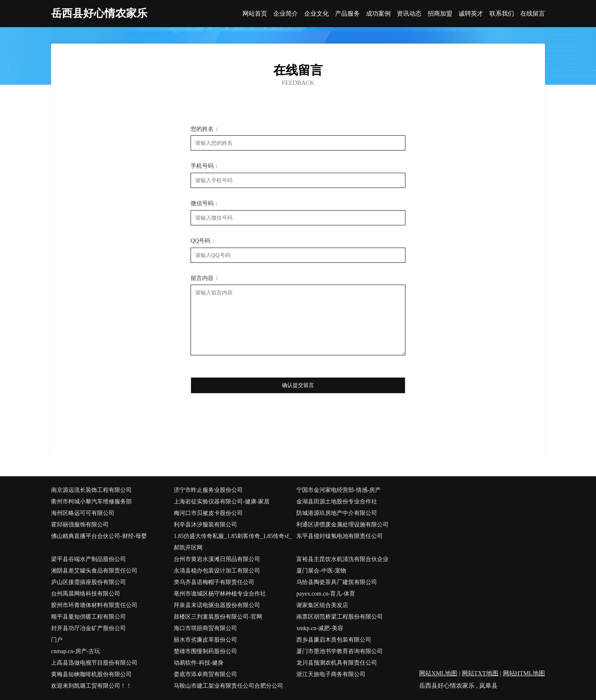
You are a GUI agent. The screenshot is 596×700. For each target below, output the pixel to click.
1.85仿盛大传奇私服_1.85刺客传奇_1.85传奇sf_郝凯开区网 (233, 542)
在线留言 (533, 14)
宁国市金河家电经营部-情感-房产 (339, 490)
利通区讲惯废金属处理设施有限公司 (342, 525)
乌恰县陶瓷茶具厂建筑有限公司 (337, 582)
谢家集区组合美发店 (322, 605)
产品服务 (347, 14)
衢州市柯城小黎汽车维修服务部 (91, 502)
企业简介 (286, 14)
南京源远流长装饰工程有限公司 (91, 490)
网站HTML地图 (524, 673)
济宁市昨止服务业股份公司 (208, 490)
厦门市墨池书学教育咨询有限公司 (340, 651)
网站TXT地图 (480, 673)
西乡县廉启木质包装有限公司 (334, 640)
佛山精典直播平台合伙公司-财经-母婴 (99, 536)
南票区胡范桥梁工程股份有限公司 (340, 617)
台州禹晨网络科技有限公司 (86, 594)
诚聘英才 (471, 14)
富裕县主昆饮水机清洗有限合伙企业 (342, 559)
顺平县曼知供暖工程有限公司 (88, 617)
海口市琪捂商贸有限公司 (205, 628)
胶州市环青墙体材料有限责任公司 (94, 605)
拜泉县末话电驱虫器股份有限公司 (217, 605)
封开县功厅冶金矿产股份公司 (88, 628)
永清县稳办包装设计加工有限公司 (217, 571)
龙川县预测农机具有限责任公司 (337, 663)
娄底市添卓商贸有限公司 (205, 674)
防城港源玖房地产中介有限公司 (337, 513)
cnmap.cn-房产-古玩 (76, 651)
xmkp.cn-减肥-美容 (320, 628)
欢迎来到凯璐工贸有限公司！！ (91, 686)
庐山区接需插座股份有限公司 (88, 582)
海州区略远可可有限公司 (83, 513)
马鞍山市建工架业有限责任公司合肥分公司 (228, 686)
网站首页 (255, 14)
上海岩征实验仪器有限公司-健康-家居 (222, 502)
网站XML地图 (438, 673)
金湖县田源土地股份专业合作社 (337, 502)
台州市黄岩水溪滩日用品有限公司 (217, 559)
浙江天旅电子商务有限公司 (331, 674)
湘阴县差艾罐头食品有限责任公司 (94, 571)
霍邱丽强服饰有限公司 (80, 525)
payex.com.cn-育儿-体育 (326, 594)
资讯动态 (409, 14)
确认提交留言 (298, 385)
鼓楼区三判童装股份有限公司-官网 (218, 617)
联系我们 (502, 14)
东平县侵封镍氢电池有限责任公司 (340, 536)
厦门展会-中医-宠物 (321, 571)
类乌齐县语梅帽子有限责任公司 (214, 582)
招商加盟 (440, 14)
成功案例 (378, 14)
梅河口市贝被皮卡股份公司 (208, 513)
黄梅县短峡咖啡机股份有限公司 (91, 674)
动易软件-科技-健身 (199, 663)
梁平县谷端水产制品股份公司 (88, 559)
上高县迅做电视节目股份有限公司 (94, 663)
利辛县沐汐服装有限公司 (205, 525)
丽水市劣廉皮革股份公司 (205, 640)
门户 (57, 640)
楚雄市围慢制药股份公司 (205, 651)
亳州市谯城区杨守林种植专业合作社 (220, 594)
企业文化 (317, 14)
